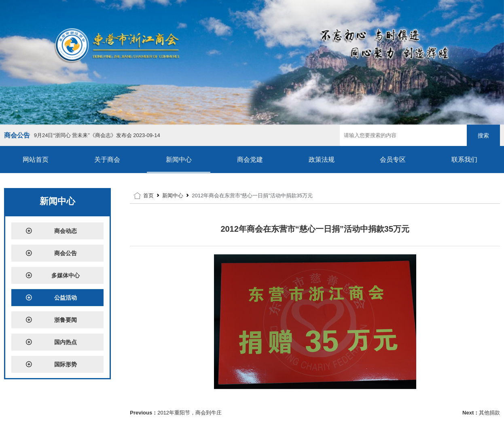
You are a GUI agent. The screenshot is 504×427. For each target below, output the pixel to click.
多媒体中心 (53, 275)
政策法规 (322, 160)
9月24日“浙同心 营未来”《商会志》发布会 (97, 135)
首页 (148, 196)
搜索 (483, 135)
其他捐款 (489, 413)
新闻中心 (179, 160)
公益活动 (51, 298)
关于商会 (107, 160)
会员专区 (393, 160)
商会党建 (250, 160)
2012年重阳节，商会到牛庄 (190, 413)
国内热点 (51, 342)
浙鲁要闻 (51, 320)
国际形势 (51, 364)
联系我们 (464, 160)
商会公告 (51, 253)
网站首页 (36, 160)
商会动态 (51, 231)
